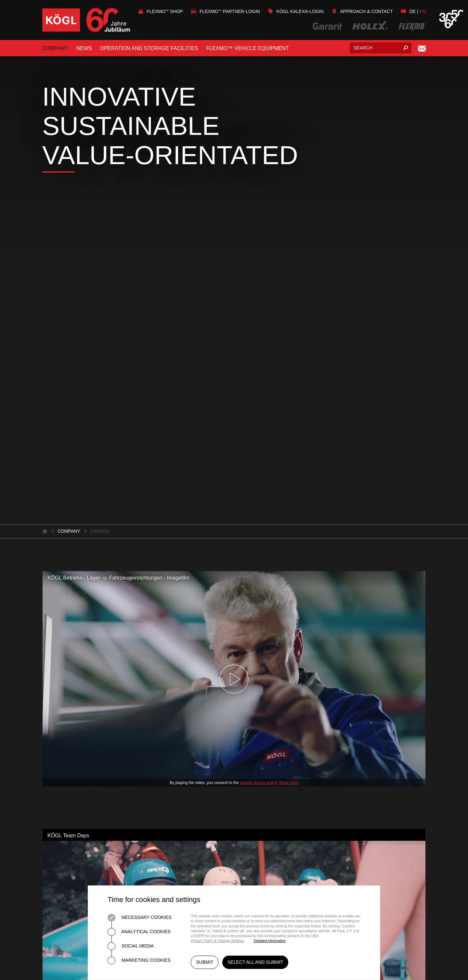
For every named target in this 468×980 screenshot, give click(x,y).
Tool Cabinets (161, 737)
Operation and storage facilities (149, 48)
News (84, 48)
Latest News (60, 760)
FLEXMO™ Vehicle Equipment (280, 663)
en (423, 11)
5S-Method (156, 789)
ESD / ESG (154, 823)
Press (51, 783)
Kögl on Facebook (373, 795)
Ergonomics (159, 812)
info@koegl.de (353, 777)
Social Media (131, 946)
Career (53, 719)
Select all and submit (256, 963)
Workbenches (161, 726)
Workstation (160, 715)
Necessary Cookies (139, 918)
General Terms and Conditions (317, 856)
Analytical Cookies (139, 932)
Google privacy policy (258, 315)
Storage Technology (172, 760)
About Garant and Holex (177, 692)
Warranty (254, 742)
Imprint (261, 876)
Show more (288, 315)
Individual (155, 801)
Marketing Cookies (139, 960)
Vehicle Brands (262, 719)
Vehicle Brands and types (277, 708)
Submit (205, 963)
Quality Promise (164, 680)
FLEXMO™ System (264, 685)
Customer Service (266, 697)
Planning (154, 703)
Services (55, 685)
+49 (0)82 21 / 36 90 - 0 (370, 764)
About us (56, 674)
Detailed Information (270, 941)
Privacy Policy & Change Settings (217, 941)
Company (55, 48)
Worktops (156, 749)
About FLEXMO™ (262, 674)
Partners (253, 731)
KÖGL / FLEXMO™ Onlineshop (279, 760)
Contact (55, 731)
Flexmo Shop (161, 11)
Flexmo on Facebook (378, 806)
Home (258, 856)
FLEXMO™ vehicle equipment (247, 48)
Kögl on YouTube (371, 817)
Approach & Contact (362, 11)
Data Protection (390, 856)
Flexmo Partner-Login (226, 11)
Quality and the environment (85, 697)
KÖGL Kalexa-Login (296, 11)
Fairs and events (67, 772)
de (413, 11)
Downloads (59, 708)
